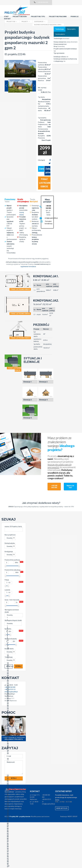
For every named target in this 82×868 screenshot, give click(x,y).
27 (13, 684)
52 (13, 746)
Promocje (50, 10)
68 (13, 786)
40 (13, 716)
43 (13, 724)
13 (13, 649)
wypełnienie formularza (28, 259)
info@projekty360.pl (51, 210)
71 (13, 794)
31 (13, 694)
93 (13, 849)
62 (13, 771)
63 (13, 774)
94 (13, 852)
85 (13, 829)
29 (13, 689)
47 (13, 734)
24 (13, 676)
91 (13, 844)
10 (13, 641)
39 (13, 714)
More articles (62, 801)
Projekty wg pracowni (34, 10)
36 (13, 706)
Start (27, 7)
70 (13, 792)
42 (13, 721)
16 (13, 656)
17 (13, 659)
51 (13, 744)
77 (13, 809)
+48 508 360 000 (54, 479)
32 (13, 696)
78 (13, 812)
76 (13, 807)
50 (13, 741)
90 (13, 842)
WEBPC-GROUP (72, 809)
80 (13, 817)
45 (13, 729)
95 (13, 854)
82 (13, 822)
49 (13, 739)
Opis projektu (71, 21)
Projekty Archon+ (41, 7)
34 (13, 701)
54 (13, 751)
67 (13, 784)
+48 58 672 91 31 (47, 793)
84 (13, 827)
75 (13, 804)
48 (13, 736)
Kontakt (62, 10)
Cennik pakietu (60, 27)
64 (13, 776)
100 (13, 867)
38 (13, 711)
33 (13, 699)
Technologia (60, 21)
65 (13, 779)
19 (13, 664)
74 (13, 802)
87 (13, 834)
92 (13, 847)
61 (13, 769)
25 (13, 679)
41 (13, 719)
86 (13, 832)
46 (13, 731)
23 (13, 674)
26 (13, 681)
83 (13, 824)
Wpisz (21, 554)
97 (13, 859)
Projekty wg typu (59, 7)
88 (13, 837)
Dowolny (10, 530)
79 (13, 814)
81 (13, 819)
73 (13, 799)
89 (13, 839)
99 (13, 864)
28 (13, 686)
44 (13, 726)
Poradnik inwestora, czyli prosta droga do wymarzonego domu (66, 790)
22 (13, 671)
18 (13, 661)
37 (13, 709)
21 (13, 669)
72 (13, 797)
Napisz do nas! (70, 479)
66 (13, 781)
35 (13, 704)
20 (13, 666)
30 (13, 691)
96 (13, 857)
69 (13, 789)
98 (13, 862)
